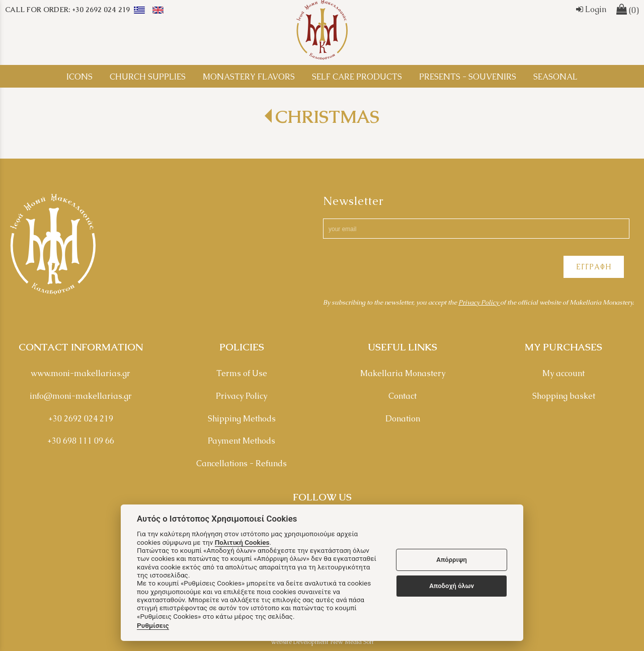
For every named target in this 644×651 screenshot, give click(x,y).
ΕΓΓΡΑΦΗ (594, 267)
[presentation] (399, 268)
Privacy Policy (479, 302)
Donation (403, 419)
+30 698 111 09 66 (81, 441)
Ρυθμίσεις (153, 625)
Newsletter (353, 201)
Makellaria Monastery (403, 373)
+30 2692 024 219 (81, 419)
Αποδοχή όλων (452, 586)
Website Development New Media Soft (322, 642)
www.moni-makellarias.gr (80, 373)
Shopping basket (564, 396)
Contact (403, 396)
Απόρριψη (452, 560)
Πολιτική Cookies (242, 542)
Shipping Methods (242, 419)
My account (563, 373)
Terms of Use (242, 373)
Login (591, 9)
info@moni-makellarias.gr (81, 396)
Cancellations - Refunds (242, 463)
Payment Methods (242, 441)
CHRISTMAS (327, 117)
